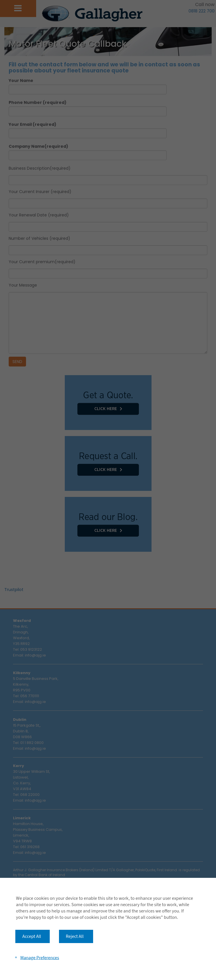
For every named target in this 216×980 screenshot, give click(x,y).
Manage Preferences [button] (40, 957)
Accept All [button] (32, 936)
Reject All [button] (75, 936)
